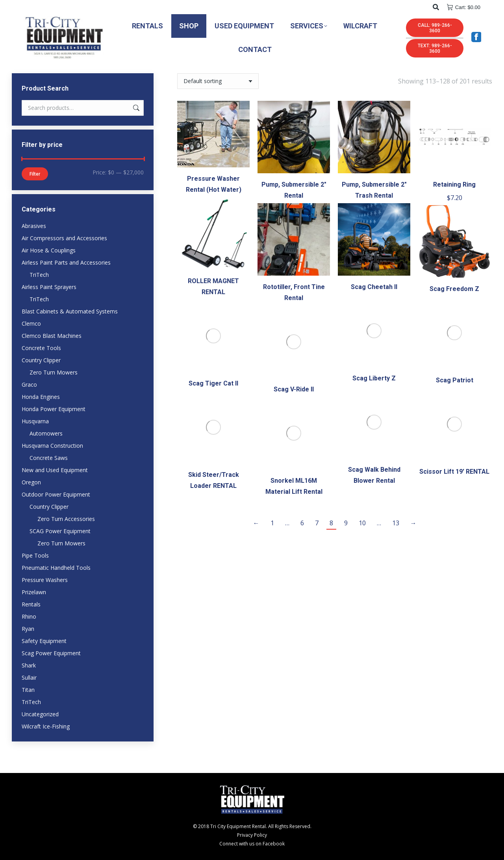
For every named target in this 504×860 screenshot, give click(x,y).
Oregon (31, 482)
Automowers (46, 433)
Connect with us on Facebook (252, 844)
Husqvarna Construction (52, 446)
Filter (35, 174)
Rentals (31, 604)
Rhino (29, 616)
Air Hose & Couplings (49, 250)
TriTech (39, 275)
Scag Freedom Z (454, 289)
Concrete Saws (49, 458)
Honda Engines (41, 397)
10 (362, 523)
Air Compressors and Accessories (64, 238)
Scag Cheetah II (374, 287)
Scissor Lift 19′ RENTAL (454, 472)
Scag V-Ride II (294, 389)
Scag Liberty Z (374, 378)
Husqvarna (35, 421)
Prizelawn (34, 592)
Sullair (29, 677)
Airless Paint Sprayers (49, 287)
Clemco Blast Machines (52, 336)
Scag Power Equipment (51, 653)
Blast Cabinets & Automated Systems (70, 311)
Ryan (28, 629)
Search (135, 108)
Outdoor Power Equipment (56, 494)
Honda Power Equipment (54, 409)
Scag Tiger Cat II (213, 383)
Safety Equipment (44, 641)
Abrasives (34, 226)
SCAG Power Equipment (60, 531)
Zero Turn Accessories (66, 519)
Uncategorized (40, 714)
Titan (28, 690)
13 (396, 523)
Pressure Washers (45, 580)
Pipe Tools (35, 555)
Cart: (464, 7)
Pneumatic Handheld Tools (56, 568)
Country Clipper (41, 360)
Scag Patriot (455, 380)
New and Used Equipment (55, 470)
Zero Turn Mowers (54, 372)
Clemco (31, 323)
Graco (29, 385)
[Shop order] (218, 81)
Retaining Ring (454, 184)
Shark (29, 665)
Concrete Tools (41, 348)
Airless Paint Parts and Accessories (66, 262)
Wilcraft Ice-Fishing (46, 726)
